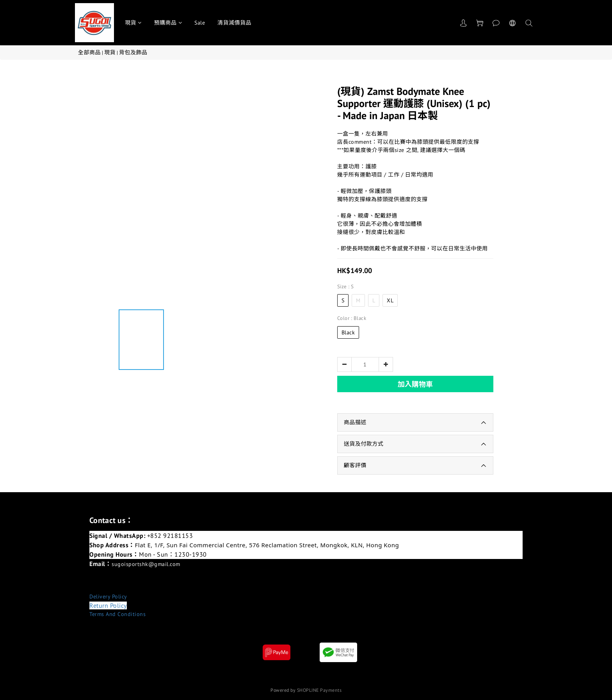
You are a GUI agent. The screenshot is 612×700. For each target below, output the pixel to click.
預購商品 (168, 23)
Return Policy (108, 605)
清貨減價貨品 (234, 23)
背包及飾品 (133, 52)
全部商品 (89, 52)
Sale (200, 23)
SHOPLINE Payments (319, 690)
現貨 (133, 23)
